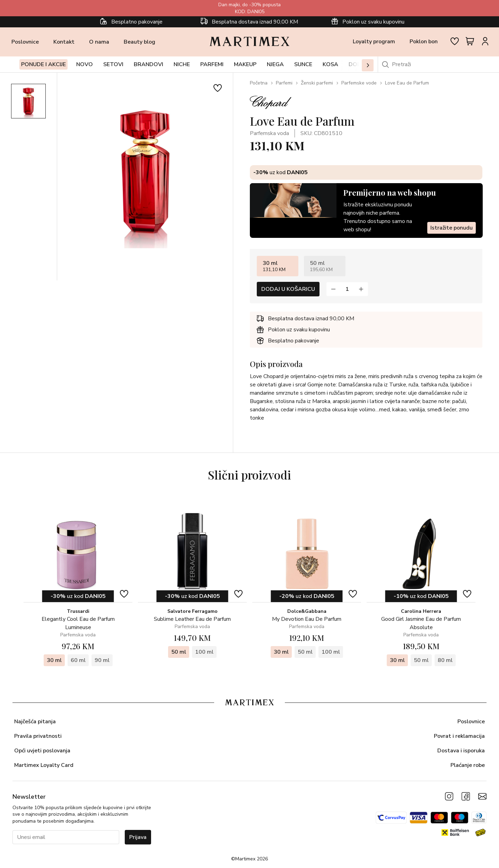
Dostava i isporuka (461, 751)
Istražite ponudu (451, 228)
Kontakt (64, 42)
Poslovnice (25, 42)
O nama (99, 42)
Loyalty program (374, 42)
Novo (85, 64)
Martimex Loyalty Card (44, 765)
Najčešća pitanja (35, 722)
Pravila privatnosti (38, 736)
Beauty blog (139, 42)
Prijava (138, 837)
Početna (259, 83)
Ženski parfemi (317, 83)
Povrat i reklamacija (459, 736)
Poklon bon (424, 42)
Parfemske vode (359, 83)
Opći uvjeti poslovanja (42, 751)
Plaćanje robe (468, 765)
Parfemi (284, 83)
